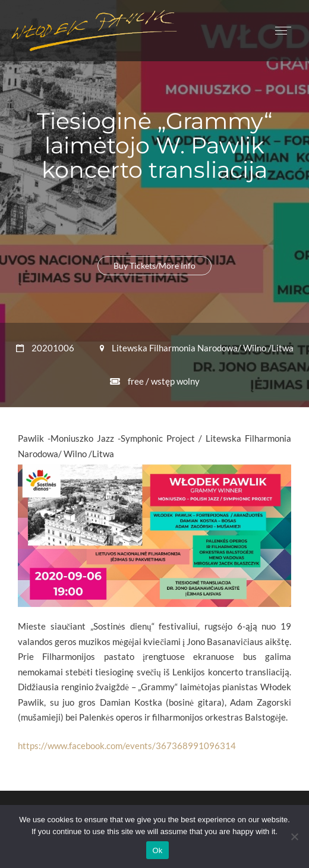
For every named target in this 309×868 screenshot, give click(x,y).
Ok (157, 850)
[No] (294, 836)
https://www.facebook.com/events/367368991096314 (127, 746)
